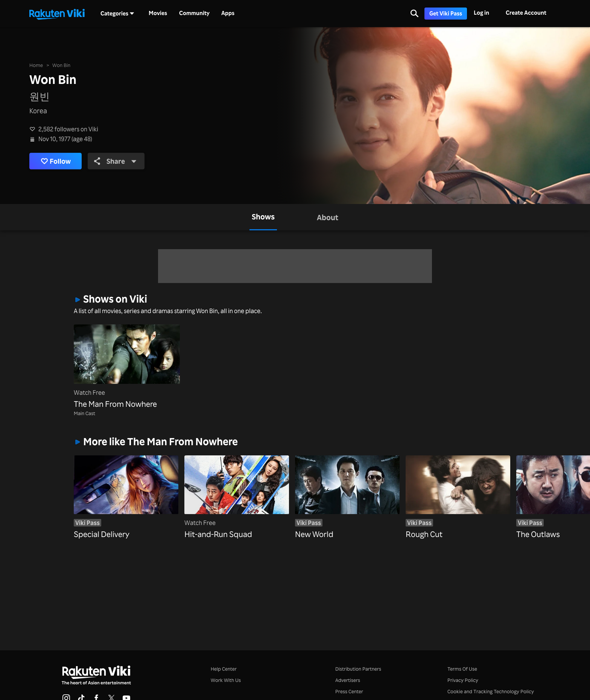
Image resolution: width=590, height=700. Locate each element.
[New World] (347, 491)
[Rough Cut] (458, 491)
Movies (158, 13)
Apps (228, 13)
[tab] (263, 217)
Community (194, 13)
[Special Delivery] (126, 491)
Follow (56, 161)
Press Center (349, 691)
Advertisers (348, 680)
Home (36, 65)
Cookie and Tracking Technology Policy (491, 691)
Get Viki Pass (446, 13)
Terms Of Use (462, 669)
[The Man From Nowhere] (127, 367)
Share (115, 161)
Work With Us (226, 680)
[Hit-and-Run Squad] (237, 491)
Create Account (526, 13)
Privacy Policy (463, 680)
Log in (481, 13)
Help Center (224, 669)
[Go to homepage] (57, 14)
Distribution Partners (358, 669)
